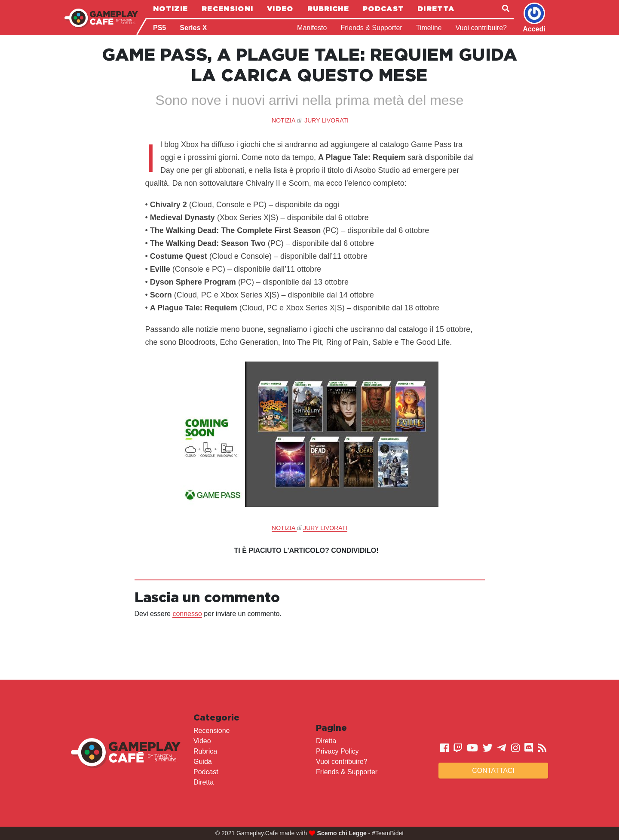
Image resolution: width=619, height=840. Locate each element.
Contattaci (493, 771)
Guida (203, 762)
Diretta (436, 9)
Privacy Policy (337, 751)
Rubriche (328, 9)
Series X (193, 28)
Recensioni (227, 9)
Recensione (212, 731)
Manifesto (312, 28)
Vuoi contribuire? (481, 28)
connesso (187, 614)
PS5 (159, 28)
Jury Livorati (326, 120)
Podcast (383, 9)
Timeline (429, 28)
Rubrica (205, 751)
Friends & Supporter (371, 28)
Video (280, 9)
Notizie (170, 9)
